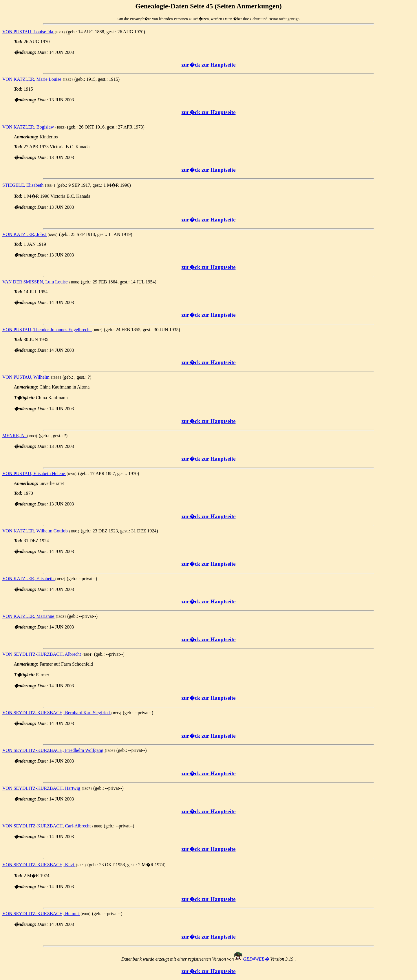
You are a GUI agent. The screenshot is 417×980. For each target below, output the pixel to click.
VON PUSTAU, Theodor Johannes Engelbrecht (47, 330)
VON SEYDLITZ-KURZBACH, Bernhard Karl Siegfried (57, 713)
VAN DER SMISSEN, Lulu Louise (36, 282)
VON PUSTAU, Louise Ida (28, 32)
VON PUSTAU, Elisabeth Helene (34, 473)
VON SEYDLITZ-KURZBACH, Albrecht (42, 654)
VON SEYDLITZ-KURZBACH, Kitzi (39, 865)
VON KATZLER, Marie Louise (32, 79)
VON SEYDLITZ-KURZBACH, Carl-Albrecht (47, 826)
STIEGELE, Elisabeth (23, 185)
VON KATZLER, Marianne (29, 616)
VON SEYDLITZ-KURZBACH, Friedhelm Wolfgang (53, 750)
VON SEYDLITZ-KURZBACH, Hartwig (42, 788)
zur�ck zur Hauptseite (209, 65)
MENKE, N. (14, 436)
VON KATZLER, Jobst (25, 234)
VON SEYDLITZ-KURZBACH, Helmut (41, 914)
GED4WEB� (257, 959)
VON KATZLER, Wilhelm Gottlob (36, 531)
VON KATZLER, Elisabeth (29, 579)
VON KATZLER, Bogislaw (29, 127)
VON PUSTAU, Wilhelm (26, 377)
